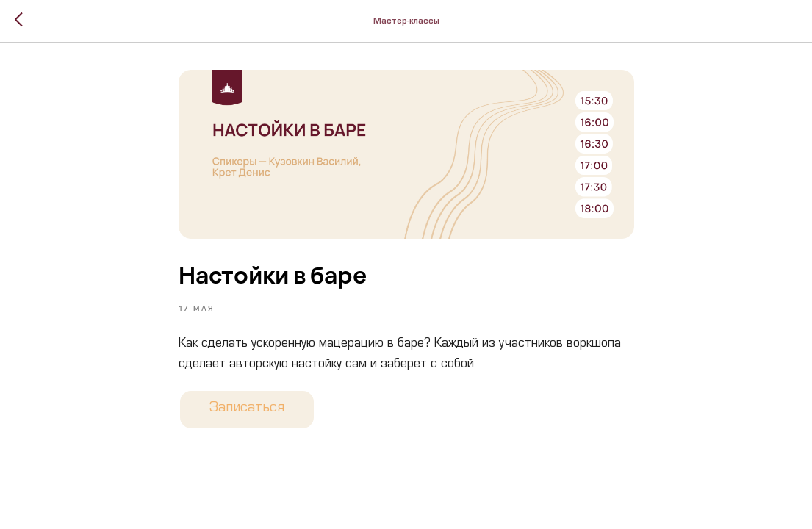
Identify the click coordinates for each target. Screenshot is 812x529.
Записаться (247, 409)
